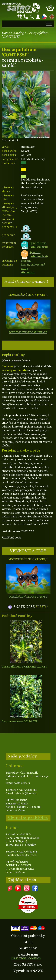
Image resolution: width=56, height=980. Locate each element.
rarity (24, 268)
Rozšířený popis (12, 538)
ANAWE (36, 971)
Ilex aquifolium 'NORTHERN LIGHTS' (25, 667)
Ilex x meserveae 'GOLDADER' (20, 721)
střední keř (28, 272)
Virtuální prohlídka (28, 818)
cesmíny (26, 261)
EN (51, 16)
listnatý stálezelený (33, 265)
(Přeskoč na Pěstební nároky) (16, 360)
